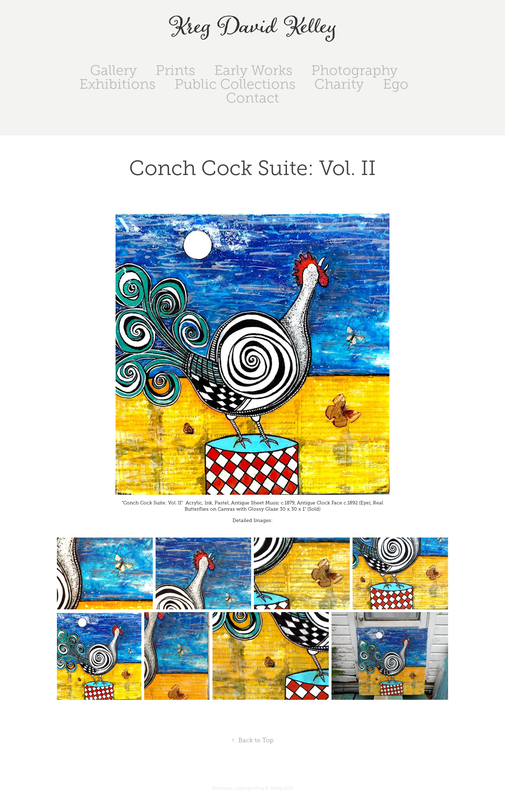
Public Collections (235, 84)
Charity (339, 84)
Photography (354, 70)
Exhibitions (117, 84)
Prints (175, 70)
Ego (396, 84)
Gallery (113, 70)
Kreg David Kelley (253, 27)
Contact (253, 98)
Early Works (253, 70)
